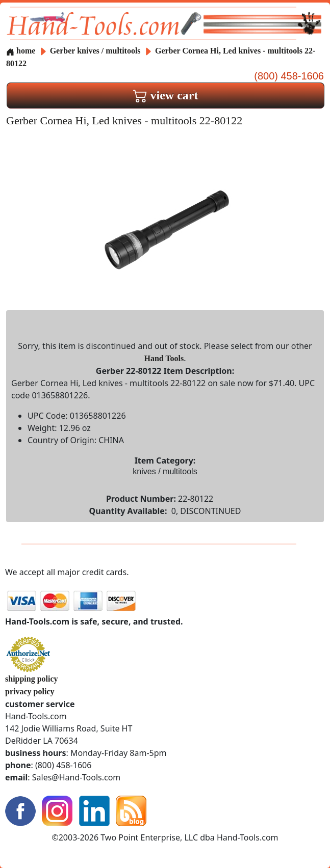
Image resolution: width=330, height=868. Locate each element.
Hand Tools (164, 358)
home (21, 51)
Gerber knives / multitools (95, 51)
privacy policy (30, 691)
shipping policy (32, 679)
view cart (166, 95)
